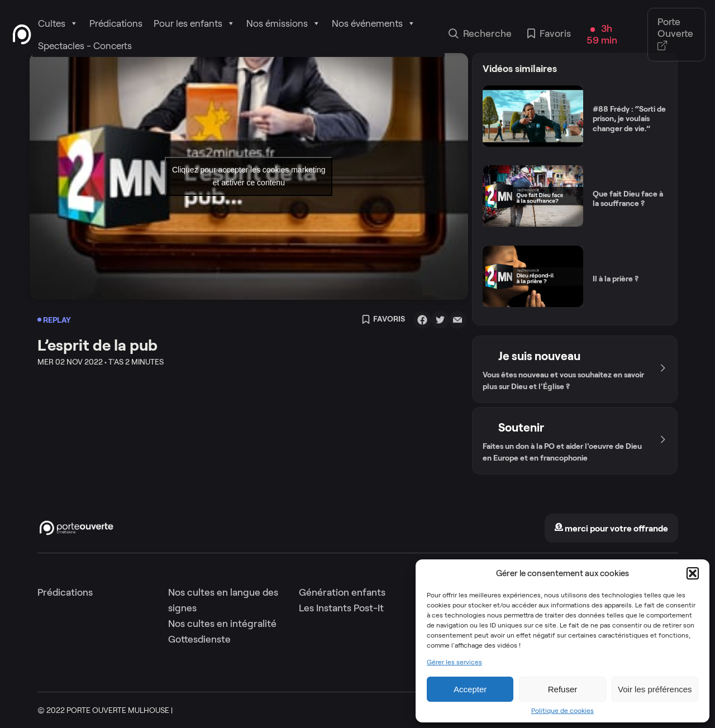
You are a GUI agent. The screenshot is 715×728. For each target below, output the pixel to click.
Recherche (480, 35)
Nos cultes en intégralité (222, 624)
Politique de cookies (563, 711)
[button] (693, 573)
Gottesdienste (199, 639)
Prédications (116, 23)
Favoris (549, 35)
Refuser (563, 689)
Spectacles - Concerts (85, 46)
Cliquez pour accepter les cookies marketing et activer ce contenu (249, 176)
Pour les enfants (194, 23)
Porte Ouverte (675, 34)
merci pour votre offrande (611, 528)
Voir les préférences (655, 689)
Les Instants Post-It (341, 608)
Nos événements (374, 23)
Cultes (58, 23)
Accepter (470, 689)
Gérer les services (454, 662)
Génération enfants (342, 592)
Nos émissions (283, 23)
